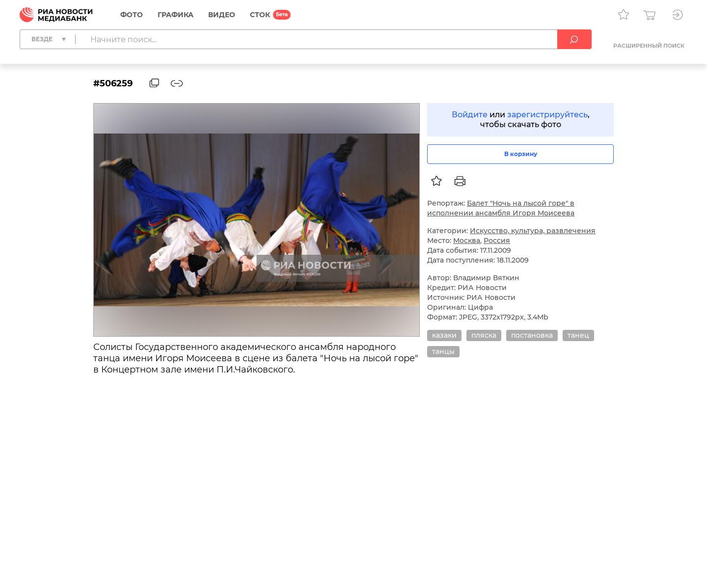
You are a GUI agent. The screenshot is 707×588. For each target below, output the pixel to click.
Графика (176, 15)
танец (578, 335)
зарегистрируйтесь (547, 115)
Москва (467, 241)
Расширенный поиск (649, 46)
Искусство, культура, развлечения (533, 231)
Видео (222, 15)
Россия (497, 241)
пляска (484, 335)
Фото (132, 15)
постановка (532, 335)
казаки (444, 335)
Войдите (470, 115)
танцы (443, 351)
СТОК (260, 15)
